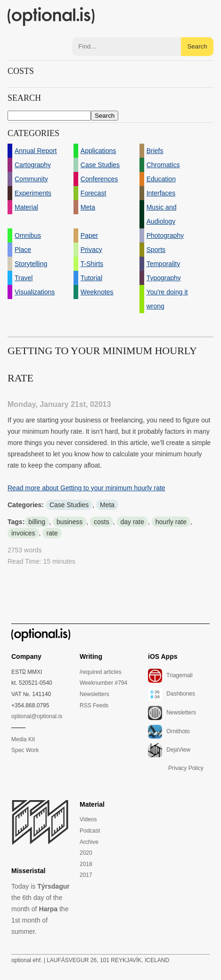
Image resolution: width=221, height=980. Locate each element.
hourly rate (171, 522)
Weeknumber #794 (103, 683)
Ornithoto (169, 732)
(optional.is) (51, 16)
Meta (107, 505)
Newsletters (94, 694)
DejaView (169, 750)
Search (197, 46)
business (70, 522)
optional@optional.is (37, 716)
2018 (86, 864)
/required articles (101, 672)
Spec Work (25, 750)
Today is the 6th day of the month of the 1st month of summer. (41, 909)
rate (52, 533)
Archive (89, 842)
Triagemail (170, 676)
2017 (86, 875)
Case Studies (69, 505)
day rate (132, 522)
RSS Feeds (94, 705)
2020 (86, 853)
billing (37, 522)
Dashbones (172, 694)
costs (102, 522)
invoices (23, 533)
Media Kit (23, 739)
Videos (88, 819)
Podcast (90, 831)
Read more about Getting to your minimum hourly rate (86, 488)
